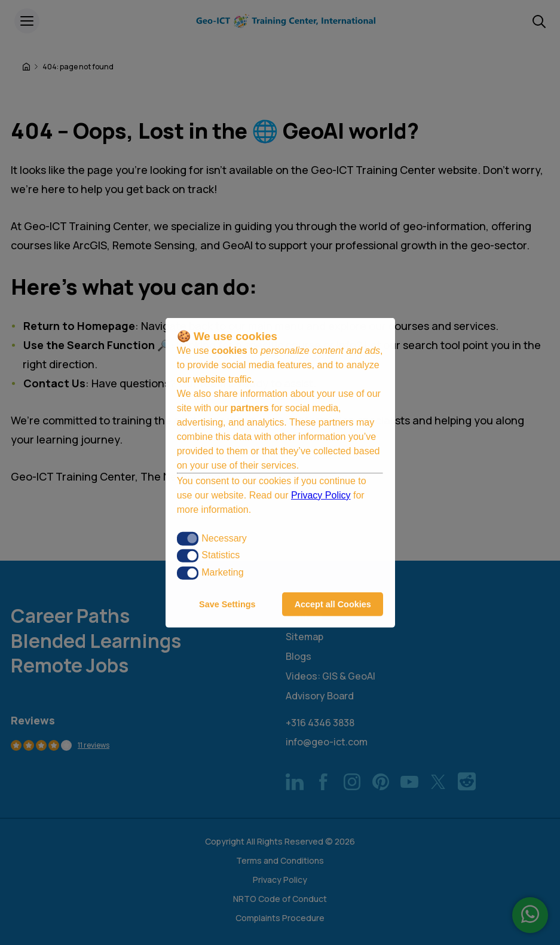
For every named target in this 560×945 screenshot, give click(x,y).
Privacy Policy (321, 495)
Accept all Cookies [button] (333, 604)
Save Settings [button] (227, 604)
